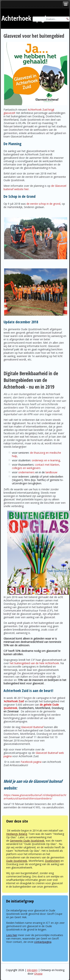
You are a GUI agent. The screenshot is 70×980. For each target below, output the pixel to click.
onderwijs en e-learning (46, 460)
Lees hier (12, 935)
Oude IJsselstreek (17, 861)
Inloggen (32, 970)
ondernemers (26, 472)
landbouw (51, 472)
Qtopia (38, 974)
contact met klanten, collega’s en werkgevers (36, 466)
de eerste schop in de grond (43, 204)
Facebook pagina (31, 762)
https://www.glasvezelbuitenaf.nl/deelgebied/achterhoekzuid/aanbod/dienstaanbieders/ (35, 797)
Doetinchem (52, 861)
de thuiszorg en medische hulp (36, 454)
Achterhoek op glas (27, 18)
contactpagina (43, 942)
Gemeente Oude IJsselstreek (27, 841)
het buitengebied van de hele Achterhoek (34, 663)
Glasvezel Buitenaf (32, 727)
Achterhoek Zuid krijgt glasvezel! (29, 111)
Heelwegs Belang (17, 834)
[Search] (51, 19)
